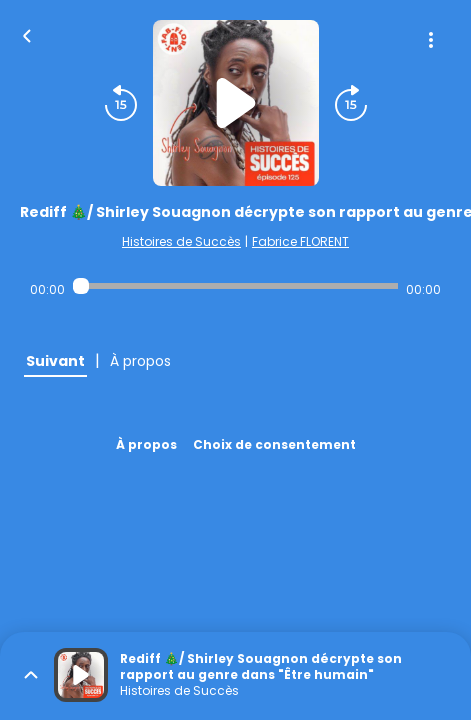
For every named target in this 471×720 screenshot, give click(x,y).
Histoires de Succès (181, 241)
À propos (146, 444)
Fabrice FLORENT (300, 241)
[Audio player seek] (235, 286)
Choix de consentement (274, 444)
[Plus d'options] (431, 40)
